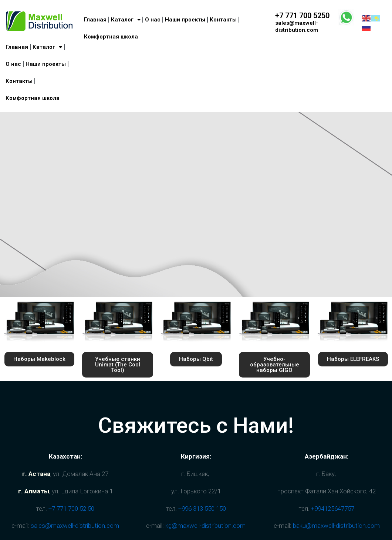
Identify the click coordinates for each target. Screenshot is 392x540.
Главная (17, 47)
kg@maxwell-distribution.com (205, 526)
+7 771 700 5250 (302, 16)
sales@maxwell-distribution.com (297, 26)
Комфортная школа (33, 98)
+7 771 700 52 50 (71, 509)
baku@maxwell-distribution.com (336, 526)
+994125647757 (333, 509)
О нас (13, 64)
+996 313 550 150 (202, 509)
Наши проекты (46, 64)
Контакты (19, 81)
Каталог (47, 47)
